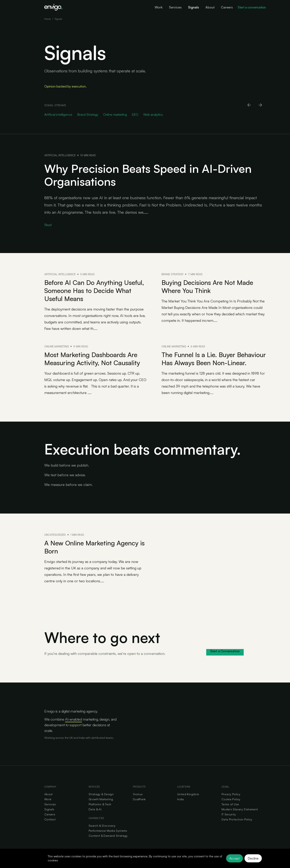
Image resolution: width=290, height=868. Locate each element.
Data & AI (95, 809)
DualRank (139, 799)
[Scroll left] (249, 105)
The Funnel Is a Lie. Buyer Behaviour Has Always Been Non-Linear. (214, 359)
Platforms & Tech (100, 804)
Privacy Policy (231, 794)
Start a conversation (252, 7)
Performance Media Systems (108, 831)
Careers (50, 814)
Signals (49, 809)
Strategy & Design (101, 794)
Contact (50, 819)
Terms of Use (230, 804)
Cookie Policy (231, 799)
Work (48, 799)
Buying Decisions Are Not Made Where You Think (207, 287)
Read (48, 225)
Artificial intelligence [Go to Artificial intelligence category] (58, 115)
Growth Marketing (101, 799)
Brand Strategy (172, 274)
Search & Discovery (102, 826)
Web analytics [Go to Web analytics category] (153, 115)
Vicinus (138, 794)
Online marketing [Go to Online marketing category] (115, 115)
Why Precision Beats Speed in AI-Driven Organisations (148, 175)
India (181, 799)
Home (48, 19)
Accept (235, 858)
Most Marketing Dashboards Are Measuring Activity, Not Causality (92, 359)
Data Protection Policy (237, 819)
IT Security (229, 814)
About (49, 794)
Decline (253, 858)
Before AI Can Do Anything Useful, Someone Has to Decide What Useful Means (94, 291)
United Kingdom (188, 794)
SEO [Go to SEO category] (135, 115)
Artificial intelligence (60, 155)
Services (50, 804)
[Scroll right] (261, 105)
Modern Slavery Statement (240, 809)
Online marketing (57, 346)
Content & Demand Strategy (108, 836)
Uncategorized (55, 535)
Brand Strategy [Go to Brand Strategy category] (88, 115)
